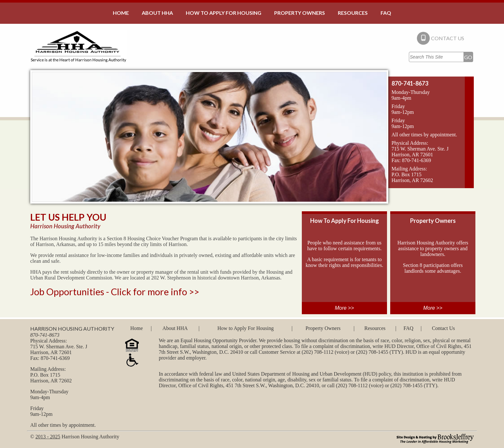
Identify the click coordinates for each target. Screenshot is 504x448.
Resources (375, 328)
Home (136, 328)
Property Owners (323, 328)
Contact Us (444, 328)
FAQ (408, 328)
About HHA (175, 328)
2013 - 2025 (48, 437)
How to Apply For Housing (245, 328)
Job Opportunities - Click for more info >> (115, 292)
